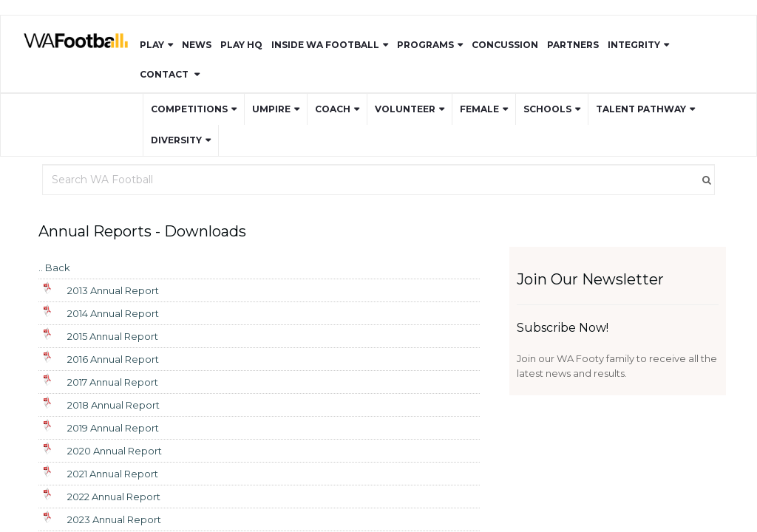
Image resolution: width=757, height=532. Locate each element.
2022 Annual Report (114, 497)
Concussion (505, 45)
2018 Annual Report (113, 405)
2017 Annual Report (113, 382)
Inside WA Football (325, 45)
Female (479, 109)
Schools (547, 109)
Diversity (176, 140)
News (197, 45)
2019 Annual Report (113, 428)
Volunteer (405, 109)
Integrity (634, 45)
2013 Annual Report (113, 290)
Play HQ (241, 45)
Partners (573, 45)
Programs (425, 45)
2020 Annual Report (115, 451)
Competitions (189, 109)
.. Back (54, 267)
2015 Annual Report (113, 336)
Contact (165, 74)
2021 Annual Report (113, 474)
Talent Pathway (641, 109)
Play (152, 45)
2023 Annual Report (114, 519)
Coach (333, 109)
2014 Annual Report (113, 313)
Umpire (271, 109)
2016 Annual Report (113, 359)
